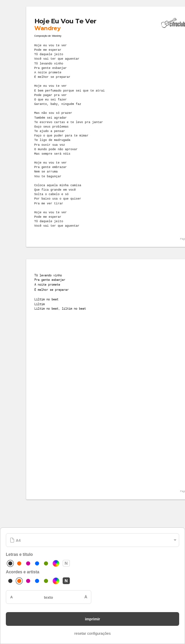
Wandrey (47, 28)
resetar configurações (93, 633)
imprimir (92, 619)
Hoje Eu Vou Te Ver (65, 21)
